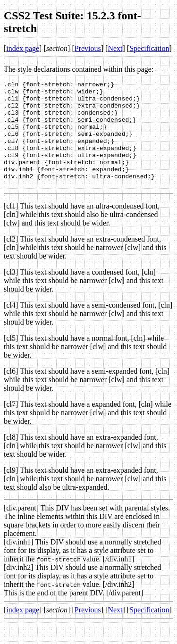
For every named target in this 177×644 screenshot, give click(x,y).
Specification (149, 48)
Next (115, 48)
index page (23, 48)
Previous (88, 48)
